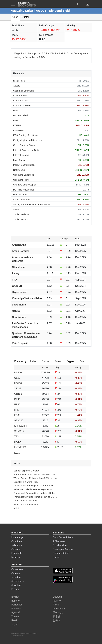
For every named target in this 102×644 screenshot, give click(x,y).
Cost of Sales (20, 96)
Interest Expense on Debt (26, 150)
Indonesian (59, 609)
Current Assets (21, 101)
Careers (16, 573)
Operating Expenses (24, 175)
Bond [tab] (82, 361)
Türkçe (15, 617)
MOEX (18, 442)
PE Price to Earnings (24, 190)
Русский (16, 613)
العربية (15, 624)
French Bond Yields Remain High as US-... (35, 497)
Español (16, 601)
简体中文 (58, 613)
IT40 (17, 410)
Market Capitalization (24, 165)
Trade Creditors (21, 214)
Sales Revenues (22, 200)
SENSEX (19, 431)
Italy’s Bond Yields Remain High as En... (34, 489)
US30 (17, 378)
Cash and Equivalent (24, 91)
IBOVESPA (20, 447)
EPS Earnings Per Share (26, 135)
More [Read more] (17, 453)
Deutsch (57, 597)
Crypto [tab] (70, 361)
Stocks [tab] (45, 361)
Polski (56, 605)
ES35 (17, 415)
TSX (17, 437)
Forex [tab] (58, 361)
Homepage (17, 537)
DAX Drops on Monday (25, 500)
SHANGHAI (21, 426)
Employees (19, 130)
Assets (17, 86)
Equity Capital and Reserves (28, 140)
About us (16, 585)
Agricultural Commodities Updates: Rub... (35, 493)
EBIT (16, 120)
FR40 (17, 405)
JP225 (18, 389)
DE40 (17, 399)
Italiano (57, 601)
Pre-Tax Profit (20, 195)
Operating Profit (21, 180)
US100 (18, 383)
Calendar (16, 549)
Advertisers (18, 581)
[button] (88, 5)
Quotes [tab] (25, 17)
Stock (16, 209)
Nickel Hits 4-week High (26, 482)
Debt (16, 110)
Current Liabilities (22, 105)
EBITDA (17, 125)
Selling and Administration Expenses (32, 204)
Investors (16, 577)
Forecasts (17, 553)
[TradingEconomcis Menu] (14, 4)
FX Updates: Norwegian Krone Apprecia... (35, 486)
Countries (17, 541)
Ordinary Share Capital (25, 185)
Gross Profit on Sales (24, 145)
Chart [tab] (15, 17)
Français (16, 609)
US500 (18, 373)
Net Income (19, 170)
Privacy (15, 589)
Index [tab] (33, 361)
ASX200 (19, 421)
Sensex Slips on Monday (26, 471)
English (15, 597)
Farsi (14, 620)
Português (17, 605)
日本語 (57, 617)
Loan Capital (20, 160)
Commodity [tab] (20, 361)
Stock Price (19, 81)
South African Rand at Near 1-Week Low (34, 474)
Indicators (17, 545)
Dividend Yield (21, 115)
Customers (17, 569)
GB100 (18, 394)
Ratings (16, 557)
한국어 (57, 620)
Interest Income (21, 155)
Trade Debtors (21, 219)
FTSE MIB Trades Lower (26, 504)
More (16, 508)
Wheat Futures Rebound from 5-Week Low (35, 478)
